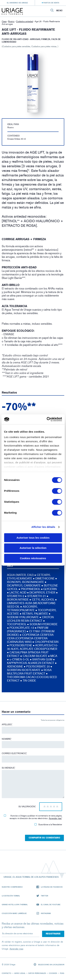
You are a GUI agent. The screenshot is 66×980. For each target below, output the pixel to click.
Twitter (42, 896)
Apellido (7, 725)
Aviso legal (20, 973)
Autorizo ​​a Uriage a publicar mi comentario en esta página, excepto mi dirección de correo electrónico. (33, 817)
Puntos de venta (51, 3)
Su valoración (27, 807)
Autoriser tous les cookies (33, 538)
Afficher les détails (43, 527)
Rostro (11, 21)
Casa (4, 21)
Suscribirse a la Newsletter (48, 825)
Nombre (7, 739)
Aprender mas (55, 818)
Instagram (44, 913)
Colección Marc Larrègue (14, 913)
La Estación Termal (11, 896)
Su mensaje (8, 768)
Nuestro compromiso (12, 887)
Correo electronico (14, 753)
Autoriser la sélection (33, 548)
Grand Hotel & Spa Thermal (15, 904)
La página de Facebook (50, 887)
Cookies (53, 973)
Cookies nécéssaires (33, 558)
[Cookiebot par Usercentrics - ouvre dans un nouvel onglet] (47, 419)
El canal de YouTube (48, 905)
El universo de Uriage (17, 3)
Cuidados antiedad (25, 21)
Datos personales (37, 973)
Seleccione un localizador (49, 964)
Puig (62, 973)
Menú (59, 11)
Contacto (7, 973)
